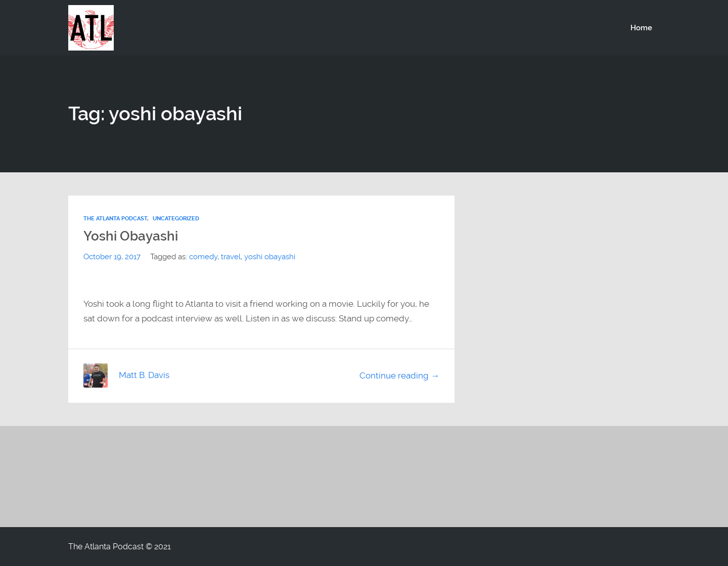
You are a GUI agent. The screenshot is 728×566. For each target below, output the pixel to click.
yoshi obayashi (270, 257)
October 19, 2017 (112, 257)
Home (641, 28)
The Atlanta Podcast (115, 218)
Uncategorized (176, 218)
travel (231, 257)
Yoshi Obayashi (131, 236)
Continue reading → (399, 375)
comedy (203, 257)
